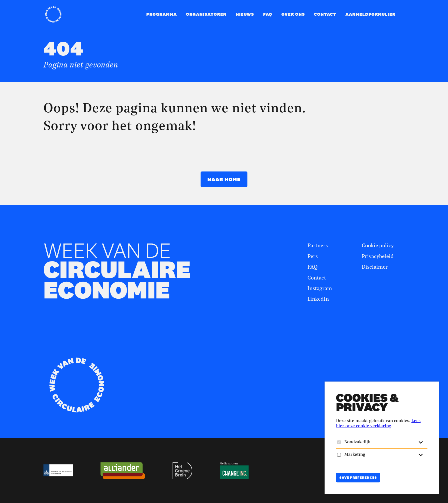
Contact (325, 14)
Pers (313, 257)
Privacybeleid (378, 257)
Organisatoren (206, 14)
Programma (162, 14)
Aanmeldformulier (370, 14)
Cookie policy (378, 246)
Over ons (293, 14)
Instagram (320, 289)
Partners (318, 246)
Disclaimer (375, 267)
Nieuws (245, 14)
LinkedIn (318, 299)
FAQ (268, 14)
